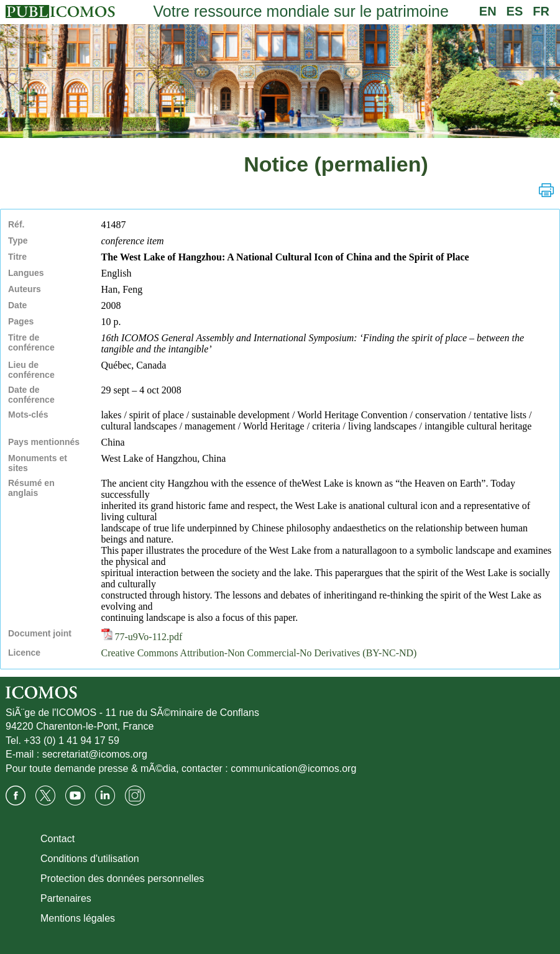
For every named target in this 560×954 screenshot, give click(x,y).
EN (488, 11)
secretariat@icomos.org (95, 754)
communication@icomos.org (293, 768)
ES (515, 11)
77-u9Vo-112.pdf (142, 637)
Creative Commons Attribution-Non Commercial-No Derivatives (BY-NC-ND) (259, 653)
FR (541, 11)
